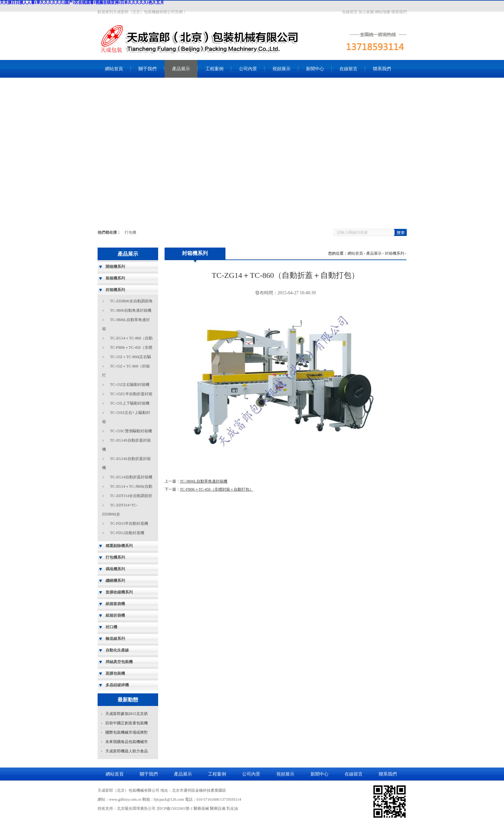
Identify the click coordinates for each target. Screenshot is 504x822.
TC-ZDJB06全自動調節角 (131, 301)
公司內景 (248, 69)
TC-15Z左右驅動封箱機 (130, 385)
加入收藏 (366, 12)
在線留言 (350, 12)
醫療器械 (201, 808)
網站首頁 (114, 69)
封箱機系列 (395, 253)
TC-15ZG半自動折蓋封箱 (131, 394)
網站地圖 (383, 12)
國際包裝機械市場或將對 (127, 732)
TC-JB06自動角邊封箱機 (131, 310)
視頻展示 (281, 69)
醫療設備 (218, 808)
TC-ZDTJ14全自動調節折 (131, 496)
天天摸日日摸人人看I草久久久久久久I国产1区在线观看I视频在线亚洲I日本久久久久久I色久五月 (82, 3)
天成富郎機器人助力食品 (127, 751)
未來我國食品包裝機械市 (127, 742)
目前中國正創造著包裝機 (127, 723)
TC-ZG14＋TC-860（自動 (132, 338)
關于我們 (147, 69)
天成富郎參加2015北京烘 (127, 714)
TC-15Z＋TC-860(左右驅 (131, 357)
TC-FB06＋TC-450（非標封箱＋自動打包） (217, 489)
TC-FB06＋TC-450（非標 (131, 347)
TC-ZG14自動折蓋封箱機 (131, 477)
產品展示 (181, 69)
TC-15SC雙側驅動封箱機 (131, 431)
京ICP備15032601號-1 (175, 808)
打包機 (130, 232)
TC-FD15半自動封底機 (129, 524)
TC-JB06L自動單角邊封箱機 (204, 481)
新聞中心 (315, 69)
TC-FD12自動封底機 (127, 533)
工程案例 (214, 69)
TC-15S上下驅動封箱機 (130, 403)
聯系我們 (399, 12)
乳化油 (232, 808)
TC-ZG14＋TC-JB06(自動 (131, 486)
